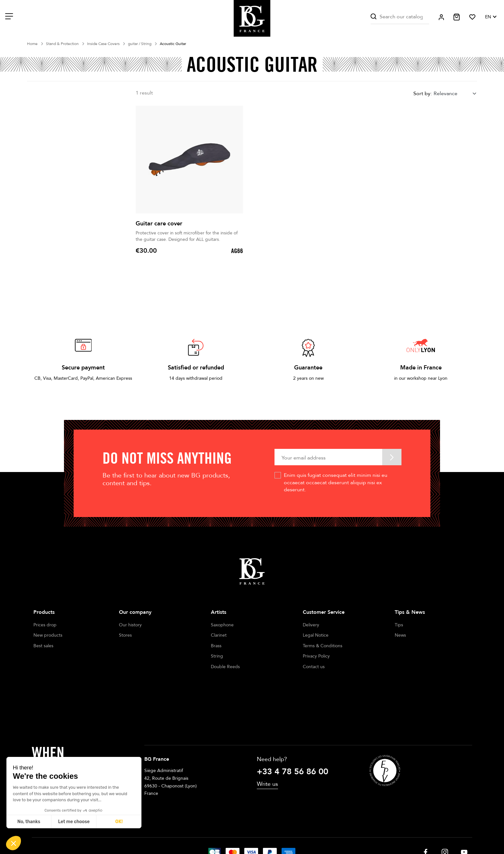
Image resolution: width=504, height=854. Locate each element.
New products (48, 635)
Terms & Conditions (323, 646)
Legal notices (209, 831)
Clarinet (219, 635)
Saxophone (222, 625)
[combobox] (455, 93)
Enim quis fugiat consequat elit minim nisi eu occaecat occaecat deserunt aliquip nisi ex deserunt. (336, 482)
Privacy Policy (316, 656)
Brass (216, 646)
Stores (125, 635)
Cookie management (288, 831)
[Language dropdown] (491, 17)
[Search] (400, 17)
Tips (399, 625)
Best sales (43, 646)
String (217, 656)
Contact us (314, 667)
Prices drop (45, 625)
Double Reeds (225, 667)
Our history (130, 625)
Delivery (311, 625)
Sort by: (423, 94)
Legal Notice (316, 635)
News (400, 635)
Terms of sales (245, 831)
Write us (267, 739)
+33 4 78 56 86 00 (292, 726)
